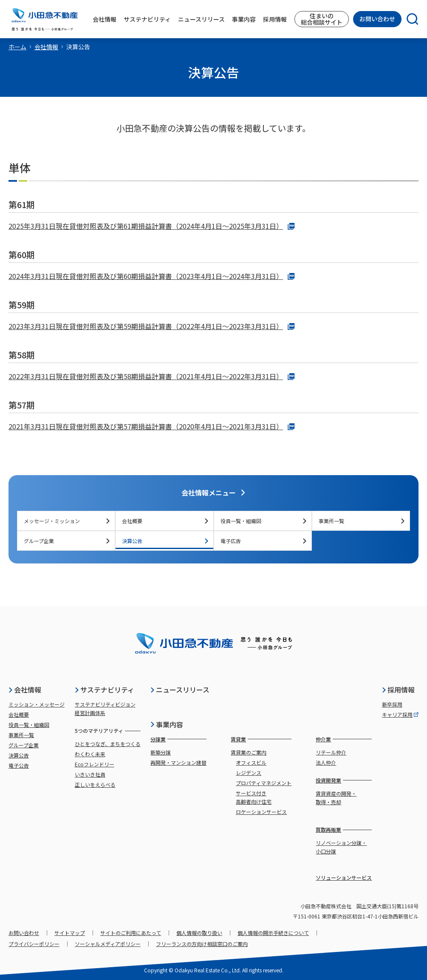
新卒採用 (392, 704)
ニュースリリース (180, 690)
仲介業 (323, 739)
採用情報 (398, 690)
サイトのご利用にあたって (131, 933)
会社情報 (46, 47)
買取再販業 (328, 829)
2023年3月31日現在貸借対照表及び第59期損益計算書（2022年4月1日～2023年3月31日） (152, 326)
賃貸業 (238, 739)
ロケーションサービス (261, 812)
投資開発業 (328, 780)
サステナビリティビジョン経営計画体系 (105, 708)
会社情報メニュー (214, 493)
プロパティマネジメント (264, 783)
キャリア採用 (400, 714)
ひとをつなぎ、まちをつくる (108, 744)
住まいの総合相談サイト (322, 19)
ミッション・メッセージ (37, 704)
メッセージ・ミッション (67, 521)
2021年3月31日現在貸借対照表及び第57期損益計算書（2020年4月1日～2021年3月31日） (152, 426)
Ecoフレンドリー (95, 764)
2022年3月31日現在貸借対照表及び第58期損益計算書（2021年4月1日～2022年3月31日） (152, 376)
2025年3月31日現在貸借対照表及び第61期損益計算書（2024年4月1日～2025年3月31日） (152, 226)
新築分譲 (161, 752)
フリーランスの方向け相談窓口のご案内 (202, 944)
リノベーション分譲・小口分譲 (341, 847)
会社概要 (165, 521)
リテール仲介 (331, 752)
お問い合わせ (377, 19)
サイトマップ (70, 933)
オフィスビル (251, 762)
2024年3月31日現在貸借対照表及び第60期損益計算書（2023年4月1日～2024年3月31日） (152, 276)
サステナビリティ (104, 690)
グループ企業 (67, 541)
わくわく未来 (90, 754)
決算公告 (165, 541)
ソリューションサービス (344, 877)
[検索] (410, 19)
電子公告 (19, 765)
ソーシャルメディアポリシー (108, 944)
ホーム (17, 47)
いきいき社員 (90, 774)
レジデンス (249, 773)
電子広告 (264, 541)
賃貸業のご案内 (249, 752)
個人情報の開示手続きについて (273, 933)
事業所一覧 (362, 521)
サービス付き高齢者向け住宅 (254, 797)
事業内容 (167, 724)
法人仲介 (326, 762)
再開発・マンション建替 (178, 762)
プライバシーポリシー (34, 944)
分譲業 (158, 739)
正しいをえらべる (95, 784)
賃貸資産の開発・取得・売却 (336, 798)
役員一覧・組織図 (264, 521)
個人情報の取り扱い (199, 933)
